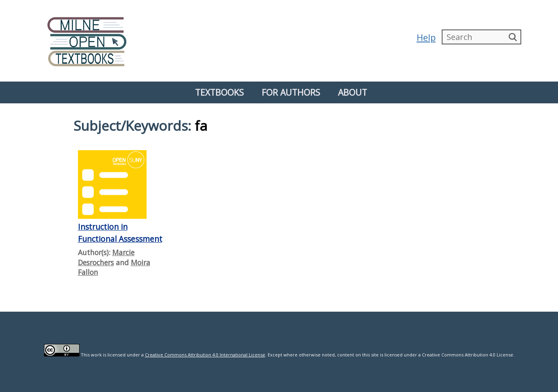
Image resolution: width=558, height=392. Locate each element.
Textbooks (219, 92)
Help (425, 37)
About (352, 92)
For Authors (291, 92)
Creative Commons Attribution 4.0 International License (205, 355)
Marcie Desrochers (106, 257)
